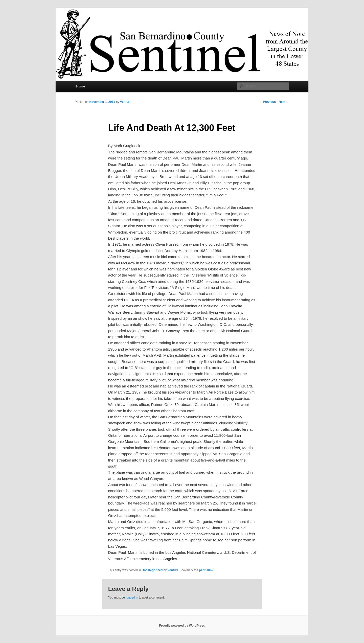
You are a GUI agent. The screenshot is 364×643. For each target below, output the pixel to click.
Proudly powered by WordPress (182, 626)
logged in (132, 598)
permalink (206, 570)
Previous (267, 102)
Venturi (125, 102)
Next (284, 102)
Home (81, 86)
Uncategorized (152, 570)
